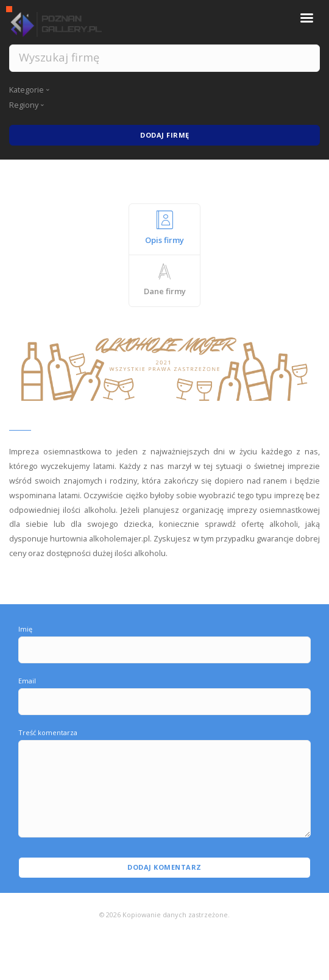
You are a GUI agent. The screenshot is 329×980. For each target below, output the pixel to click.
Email (27, 681)
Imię (25, 629)
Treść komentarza (48, 732)
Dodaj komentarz (164, 867)
